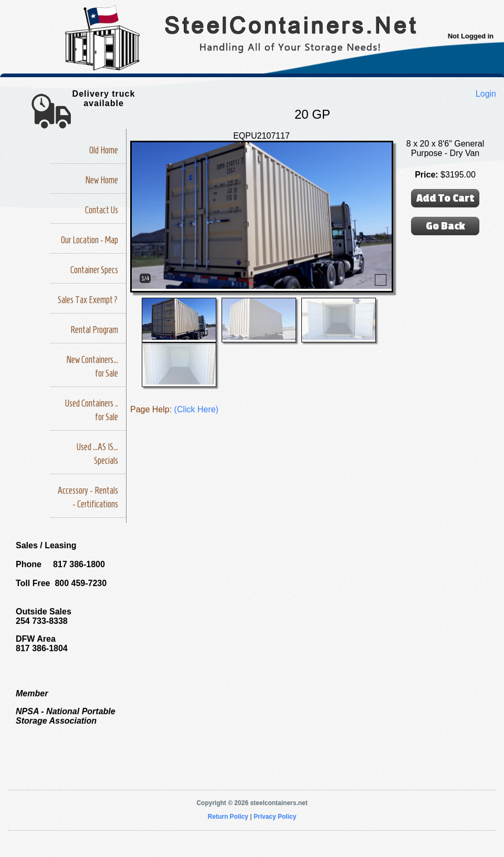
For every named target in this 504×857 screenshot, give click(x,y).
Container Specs (94, 270)
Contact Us (102, 210)
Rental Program (94, 330)
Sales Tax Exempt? (88, 300)
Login (486, 94)
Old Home (104, 150)
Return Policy (228, 817)
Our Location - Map (90, 240)
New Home (102, 180)
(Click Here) (196, 409)
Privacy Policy (275, 817)
